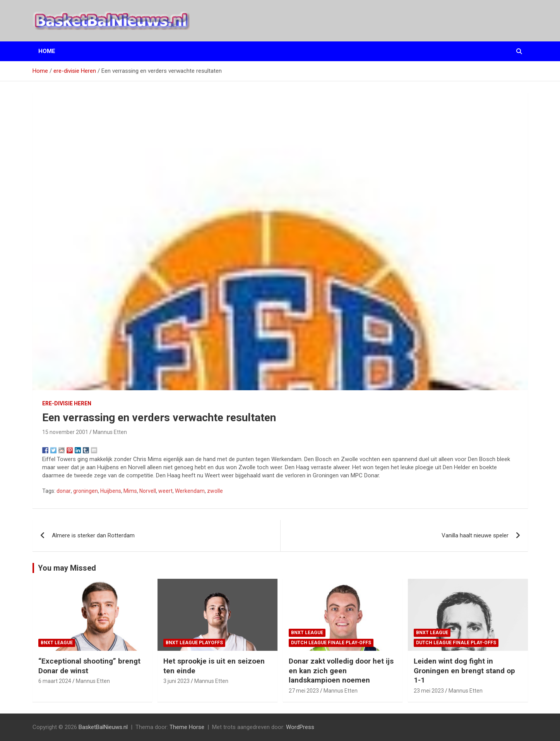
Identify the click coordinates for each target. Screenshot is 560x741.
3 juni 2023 (176, 681)
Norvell (148, 491)
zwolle (215, 491)
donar (64, 491)
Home (47, 51)
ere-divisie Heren (67, 403)
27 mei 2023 (304, 691)
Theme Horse (187, 727)
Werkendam (190, 491)
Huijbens (111, 491)
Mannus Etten (110, 432)
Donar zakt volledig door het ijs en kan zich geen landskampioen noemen (341, 671)
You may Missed (67, 568)
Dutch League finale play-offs (331, 643)
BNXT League (57, 643)
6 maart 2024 (55, 681)
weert (165, 491)
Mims (130, 491)
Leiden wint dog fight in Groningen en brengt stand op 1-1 (464, 671)
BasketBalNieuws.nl (103, 727)
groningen (86, 491)
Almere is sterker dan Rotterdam (93, 535)
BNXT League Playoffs (194, 643)
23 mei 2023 (429, 691)
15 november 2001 (65, 432)
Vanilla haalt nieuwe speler (475, 535)
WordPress (300, 727)
